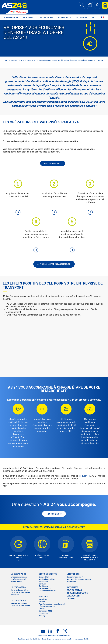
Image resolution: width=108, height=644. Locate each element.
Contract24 (43, 613)
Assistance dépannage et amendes (53, 604)
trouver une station (77, 593)
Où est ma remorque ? (47, 591)
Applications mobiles (47, 579)
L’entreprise (73, 574)
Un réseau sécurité (18, 579)
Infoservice (43, 582)
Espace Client (44, 577)
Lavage (42, 609)
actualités (73, 587)
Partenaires (72, 582)
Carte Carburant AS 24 (20, 590)
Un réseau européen (19, 577)
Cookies (87, 639)
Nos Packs (15, 595)
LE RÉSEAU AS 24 (18, 574)
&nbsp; (54, 343)
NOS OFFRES (29, 18)
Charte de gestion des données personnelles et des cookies (62, 639)
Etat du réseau (16, 582)
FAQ (93, 18)
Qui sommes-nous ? (75, 577)
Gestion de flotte (48, 574)
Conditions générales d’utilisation (30, 639)
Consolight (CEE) (45, 611)
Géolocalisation (45, 588)
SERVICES (29, 60)
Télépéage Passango (19, 603)
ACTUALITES (82, 18)
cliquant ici (85, 476)
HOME (5, 60)
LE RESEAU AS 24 (10, 18)
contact (71, 599)
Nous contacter (54, 514)
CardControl (44, 586)
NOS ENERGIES (46, 18)
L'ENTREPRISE (64, 18)
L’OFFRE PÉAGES (18, 600)
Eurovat (42, 602)
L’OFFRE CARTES (18, 587)
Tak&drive (43, 599)
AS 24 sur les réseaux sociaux (79, 579)
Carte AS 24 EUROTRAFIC (21, 592)
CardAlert (43, 584)
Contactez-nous (53, 163)
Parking (42, 616)
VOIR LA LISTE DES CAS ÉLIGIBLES (55, 264)
